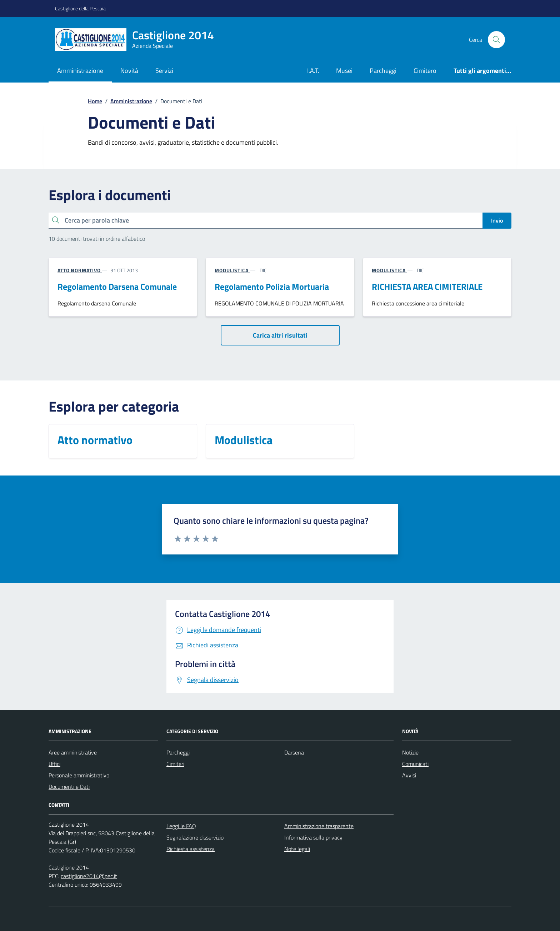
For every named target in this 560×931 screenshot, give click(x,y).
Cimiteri (175, 764)
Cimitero (425, 71)
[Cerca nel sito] (496, 40)
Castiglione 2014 (69, 867)
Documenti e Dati (69, 787)
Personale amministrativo (79, 775)
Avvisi (409, 775)
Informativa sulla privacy (313, 837)
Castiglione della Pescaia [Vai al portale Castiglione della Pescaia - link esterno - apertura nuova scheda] (80, 8)
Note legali (297, 849)
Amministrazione (80, 71)
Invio (497, 220)
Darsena (294, 752)
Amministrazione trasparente (319, 826)
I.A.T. (313, 71)
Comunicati (415, 764)
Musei (344, 71)
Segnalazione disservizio (195, 837)
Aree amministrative (73, 752)
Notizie (410, 752)
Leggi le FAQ (181, 826)
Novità (129, 71)
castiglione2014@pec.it (89, 876)
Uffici (54, 764)
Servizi (164, 71)
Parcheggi (383, 71)
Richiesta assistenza (191, 849)
